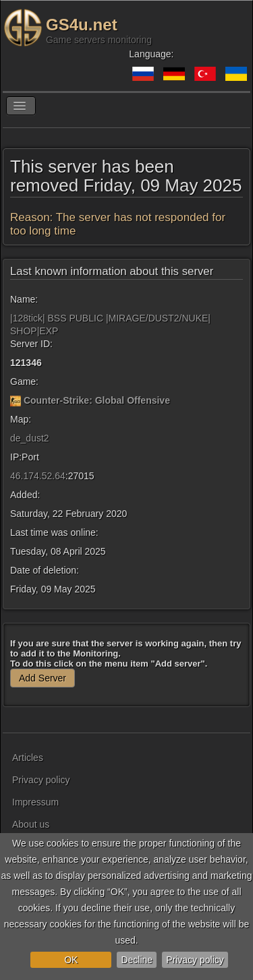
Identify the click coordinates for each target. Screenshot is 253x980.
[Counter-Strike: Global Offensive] (16, 400)
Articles (28, 758)
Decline (137, 960)
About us (31, 824)
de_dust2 (30, 438)
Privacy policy (195, 960)
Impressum (35, 802)
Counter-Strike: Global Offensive (97, 400)
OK (71, 960)
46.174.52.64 (38, 476)
